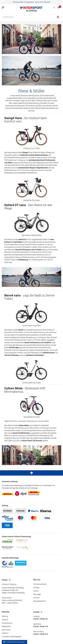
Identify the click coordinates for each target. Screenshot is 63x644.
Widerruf (5, 633)
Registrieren (6, 626)
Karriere (36, 588)
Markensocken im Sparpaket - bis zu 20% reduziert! (32, 2)
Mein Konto (6, 630)
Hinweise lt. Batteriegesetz (12, 637)
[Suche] (58, 17)
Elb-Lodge (37, 594)
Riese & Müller (31, 91)
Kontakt (36, 598)
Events (36, 591)
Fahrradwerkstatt (40, 584)
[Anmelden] (54, 8)
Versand (5, 620)
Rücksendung (7, 623)
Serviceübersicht (40, 601)
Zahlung (5, 616)
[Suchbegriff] (28, 17)
